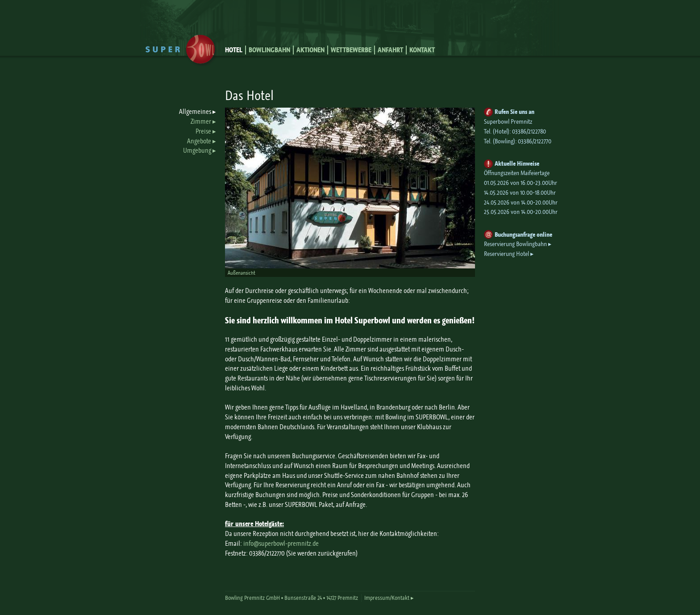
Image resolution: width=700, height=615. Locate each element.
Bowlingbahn (269, 50)
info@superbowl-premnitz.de (281, 544)
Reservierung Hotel (506, 254)
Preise (203, 131)
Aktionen (310, 50)
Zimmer (201, 121)
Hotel (234, 50)
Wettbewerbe (351, 50)
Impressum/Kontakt (387, 598)
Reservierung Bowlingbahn (515, 244)
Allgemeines (195, 112)
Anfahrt (390, 50)
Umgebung (197, 151)
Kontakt (422, 50)
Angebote (199, 141)
